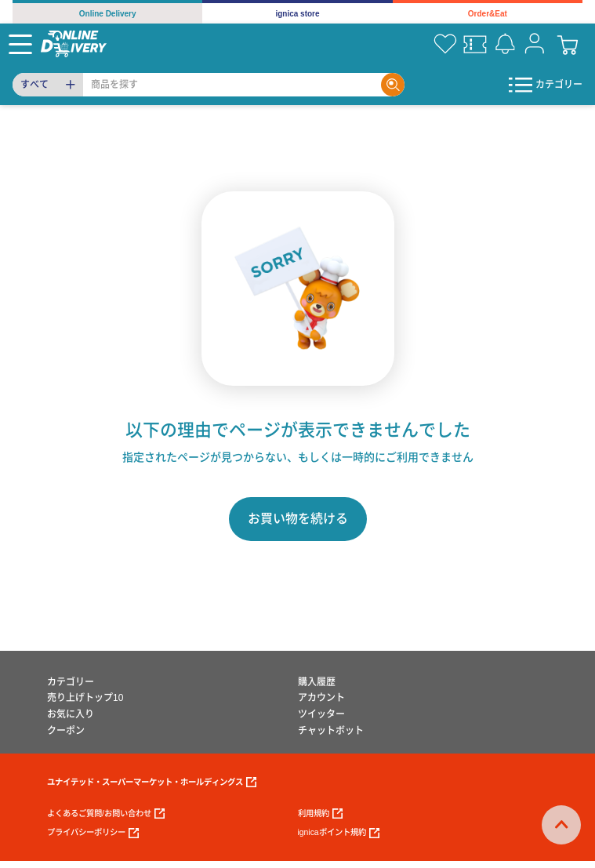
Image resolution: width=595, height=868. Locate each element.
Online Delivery (108, 14)
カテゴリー (71, 682)
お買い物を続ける (298, 519)
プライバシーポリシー (93, 833)
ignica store (297, 14)
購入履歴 (317, 682)
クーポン (66, 731)
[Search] (232, 85)
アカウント (321, 698)
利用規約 (320, 814)
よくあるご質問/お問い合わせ (106, 814)
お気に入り (71, 714)
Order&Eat (488, 14)
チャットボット (331, 731)
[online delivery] (74, 44)
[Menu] (20, 44)
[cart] (568, 44)
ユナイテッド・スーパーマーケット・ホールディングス (152, 782)
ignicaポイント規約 (339, 833)
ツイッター (321, 714)
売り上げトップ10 (85, 698)
